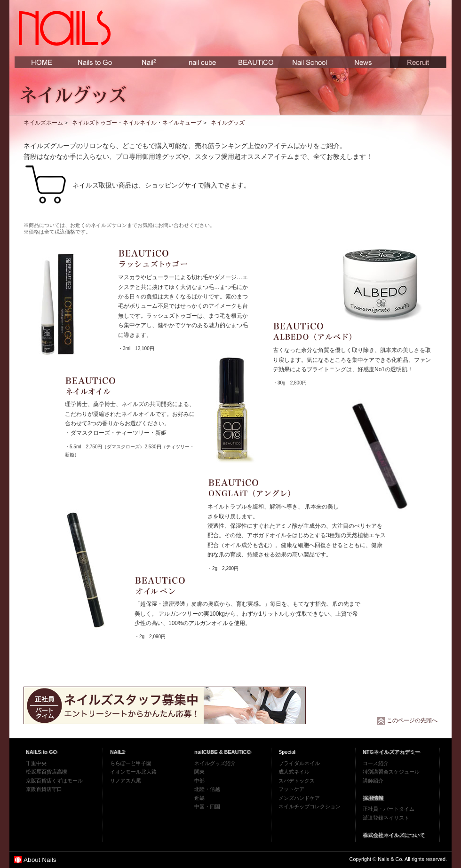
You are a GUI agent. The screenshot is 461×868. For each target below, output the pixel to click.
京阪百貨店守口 (44, 789)
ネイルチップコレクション (310, 806)
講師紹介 (373, 781)
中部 (199, 781)
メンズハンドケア (299, 798)
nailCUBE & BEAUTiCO (223, 752)
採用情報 (373, 798)
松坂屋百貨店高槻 (47, 772)
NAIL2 (117, 752)
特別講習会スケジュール (391, 772)
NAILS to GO (41, 752)
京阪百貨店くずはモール (54, 781)
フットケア (291, 789)
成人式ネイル (294, 772)
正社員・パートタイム (389, 809)
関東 (199, 772)
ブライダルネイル (299, 763)
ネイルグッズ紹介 (215, 763)
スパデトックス (297, 781)
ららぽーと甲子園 (131, 763)
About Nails (40, 860)
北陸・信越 (207, 789)
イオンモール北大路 (133, 772)
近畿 (199, 798)
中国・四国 (207, 806)
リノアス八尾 (126, 781)
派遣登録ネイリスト (386, 818)
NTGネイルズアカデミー (391, 752)
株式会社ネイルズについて (394, 835)
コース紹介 (376, 763)
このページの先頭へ (412, 720)
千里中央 (36, 763)
